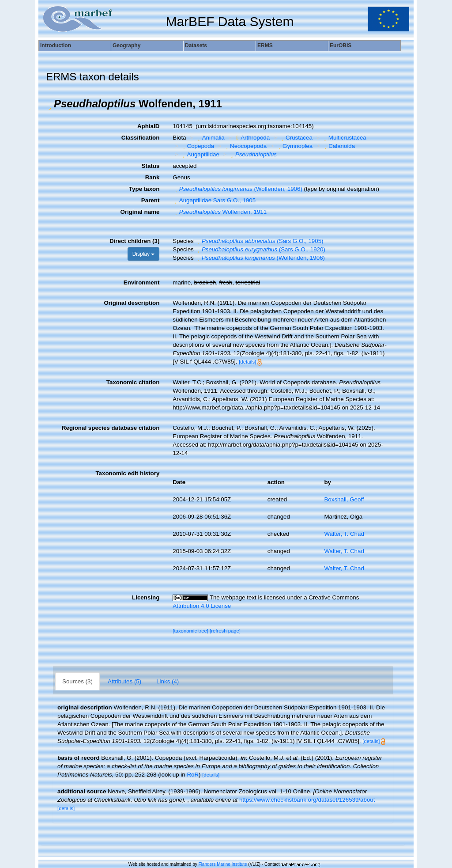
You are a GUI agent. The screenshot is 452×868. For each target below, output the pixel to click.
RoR (193, 775)
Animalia (210, 138)
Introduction (56, 45)
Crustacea (296, 138)
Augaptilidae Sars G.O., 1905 (214, 200)
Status (151, 166)
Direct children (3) (134, 241)
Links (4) (168, 681)
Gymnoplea (295, 146)
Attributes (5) (124, 681)
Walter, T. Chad (344, 534)
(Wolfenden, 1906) (237, 189)
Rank (153, 177)
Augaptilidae (200, 154)
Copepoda (197, 146)
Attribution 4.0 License (202, 606)
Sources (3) (77, 681)
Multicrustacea (344, 138)
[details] (247, 362)
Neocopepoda (245, 146)
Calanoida (339, 146)
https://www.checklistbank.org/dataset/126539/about (307, 800)
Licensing (146, 597)
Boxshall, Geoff (344, 499)
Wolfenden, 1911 (220, 212)
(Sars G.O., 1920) (260, 249)
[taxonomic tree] (190, 631)
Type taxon (144, 189)
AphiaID (148, 126)
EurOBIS (341, 45)
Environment (141, 282)
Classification (141, 138)
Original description (132, 303)
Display (144, 254)
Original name (140, 212)
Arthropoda (252, 138)
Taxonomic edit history (127, 473)
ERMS (265, 45)
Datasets (196, 45)
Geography (126, 45)
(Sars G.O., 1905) (259, 241)
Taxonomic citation (133, 382)
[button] (50, 104)
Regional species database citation (111, 428)
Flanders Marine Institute (223, 864)
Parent (150, 200)
